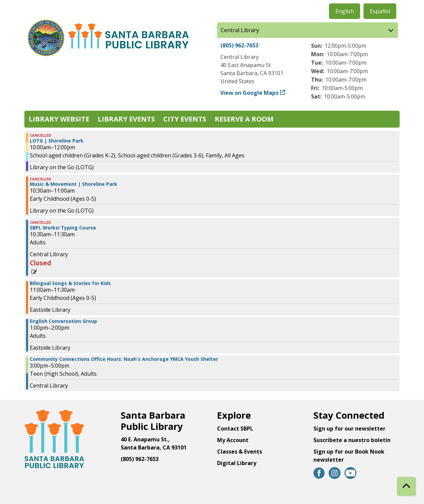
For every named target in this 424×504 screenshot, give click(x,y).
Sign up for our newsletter (349, 429)
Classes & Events (240, 452)
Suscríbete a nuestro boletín (352, 440)
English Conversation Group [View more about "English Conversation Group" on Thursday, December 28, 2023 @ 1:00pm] (63, 321)
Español (380, 11)
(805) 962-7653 (239, 45)
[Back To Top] (406, 486)
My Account (233, 440)
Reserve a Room (244, 119)
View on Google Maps (249, 93)
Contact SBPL (235, 429)
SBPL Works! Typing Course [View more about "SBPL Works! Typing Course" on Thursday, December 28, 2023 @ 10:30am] (63, 228)
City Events (185, 119)
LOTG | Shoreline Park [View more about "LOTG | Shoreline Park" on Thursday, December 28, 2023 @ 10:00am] (57, 141)
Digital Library (237, 463)
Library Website (59, 119)
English (345, 11)
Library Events (126, 119)
